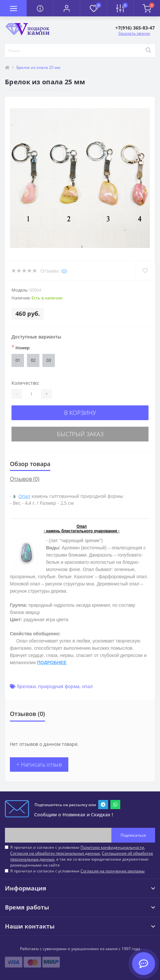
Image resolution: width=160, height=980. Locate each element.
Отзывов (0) (25, 479)
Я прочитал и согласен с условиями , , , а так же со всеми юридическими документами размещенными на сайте (82, 856)
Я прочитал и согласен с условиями (77, 871)
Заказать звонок (134, 33)
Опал (24, 496)
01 (18, 360)
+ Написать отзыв (39, 765)
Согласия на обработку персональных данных (55, 853)
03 (49, 360)
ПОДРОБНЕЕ (52, 663)
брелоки (26, 686)
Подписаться (133, 835)
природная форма (59, 686)
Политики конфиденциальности (112, 847)
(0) (64, 271)
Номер (21, 347)
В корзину (80, 413)
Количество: (25, 383)
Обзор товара (30, 464)
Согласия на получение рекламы (113, 871)
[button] (67, 8)
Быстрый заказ (80, 434)
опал (87, 686)
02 (33, 360)
